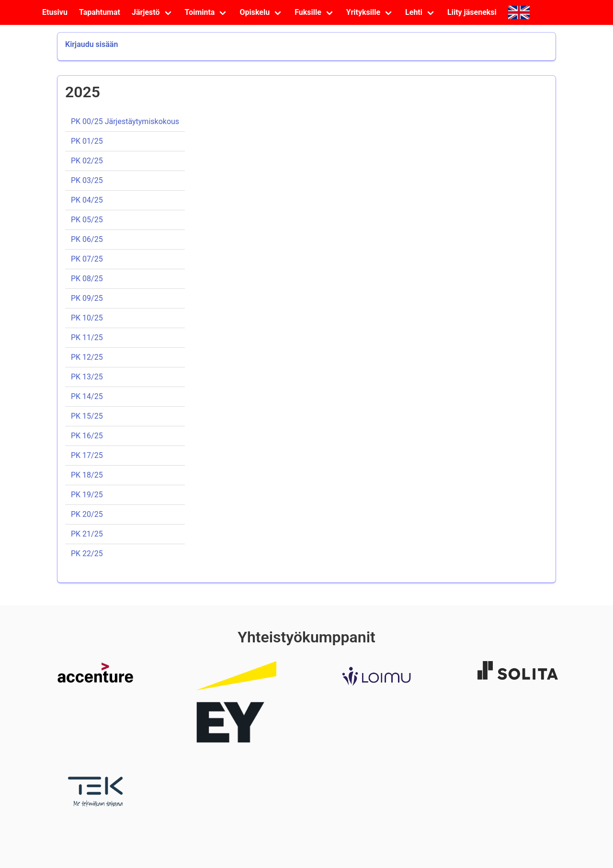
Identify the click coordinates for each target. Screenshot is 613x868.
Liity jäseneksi (472, 12)
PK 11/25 (87, 337)
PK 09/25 (87, 298)
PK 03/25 (87, 180)
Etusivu (55, 12)
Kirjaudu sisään (91, 44)
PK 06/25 (87, 239)
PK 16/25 (87, 436)
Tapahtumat (100, 12)
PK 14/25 (87, 396)
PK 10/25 (87, 318)
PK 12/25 (87, 357)
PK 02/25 (87, 161)
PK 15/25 (87, 416)
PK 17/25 (87, 455)
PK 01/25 (87, 141)
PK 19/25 (87, 495)
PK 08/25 (87, 279)
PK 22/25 (87, 554)
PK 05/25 (87, 220)
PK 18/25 (87, 475)
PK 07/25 (87, 259)
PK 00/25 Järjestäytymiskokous (125, 121)
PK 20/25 (87, 514)
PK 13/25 (87, 377)
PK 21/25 (87, 534)
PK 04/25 (87, 200)
